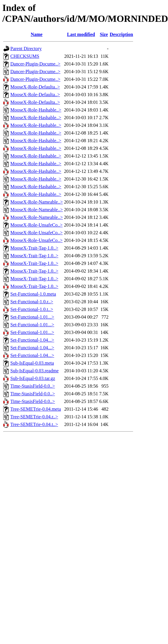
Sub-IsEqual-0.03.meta (32, 363)
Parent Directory (26, 49)
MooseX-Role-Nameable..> (37, 202)
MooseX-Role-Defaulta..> (35, 87)
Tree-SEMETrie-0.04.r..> (34, 417)
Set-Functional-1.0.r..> (32, 302)
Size (104, 34)
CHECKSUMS (25, 56)
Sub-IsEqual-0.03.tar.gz (33, 378)
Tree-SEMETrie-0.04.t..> (34, 424)
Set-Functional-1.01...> (32, 317)
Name (37, 34)
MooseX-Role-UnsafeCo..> (36, 225)
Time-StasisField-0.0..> (33, 386)
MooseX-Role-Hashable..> (36, 110)
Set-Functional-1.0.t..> (32, 309)
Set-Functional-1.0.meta (33, 294)
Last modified (81, 34)
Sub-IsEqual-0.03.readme (35, 371)
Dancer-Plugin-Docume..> (35, 64)
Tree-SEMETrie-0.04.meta (36, 409)
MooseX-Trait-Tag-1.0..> (34, 248)
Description (121, 34)
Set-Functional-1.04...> (32, 340)
